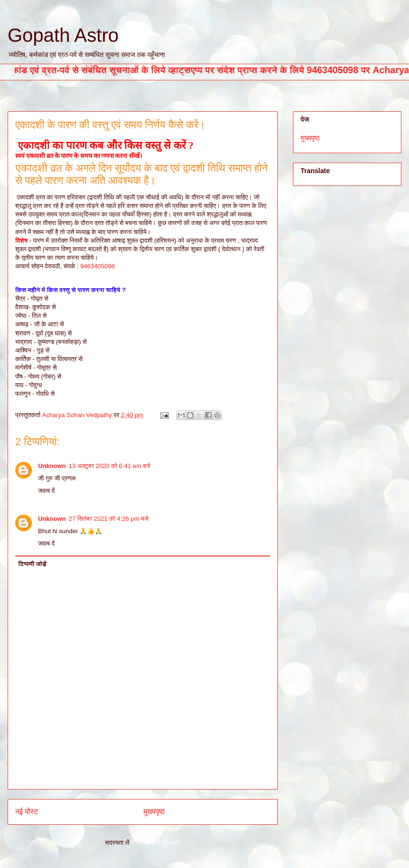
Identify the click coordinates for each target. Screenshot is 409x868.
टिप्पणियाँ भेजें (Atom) (156, 843)
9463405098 (97, 266)
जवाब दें (46, 491)
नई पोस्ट (27, 812)
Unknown (52, 466)
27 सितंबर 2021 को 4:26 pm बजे (109, 519)
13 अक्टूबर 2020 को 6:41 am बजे (110, 466)
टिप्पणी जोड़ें (33, 564)
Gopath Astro (63, 35)
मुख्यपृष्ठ (154, 812)
